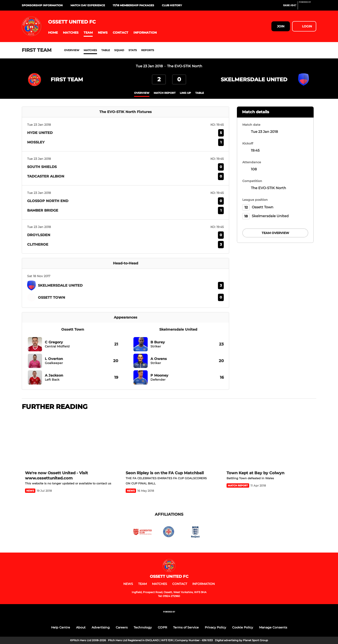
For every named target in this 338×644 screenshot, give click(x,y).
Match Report (165, 93)
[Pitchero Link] (308, 7)
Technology (143, 627)
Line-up (185, 93)
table (200, 93)
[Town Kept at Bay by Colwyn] (270, 441)
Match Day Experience (88, 5)
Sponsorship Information (42, 5)
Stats (133, 50)
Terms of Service (186, 627)
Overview (72, 50)
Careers (122, 627)
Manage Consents (273, 627)
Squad (119, 50)
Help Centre (61, 627)
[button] (53, 33)
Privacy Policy (215, 627)
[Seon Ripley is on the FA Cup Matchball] (169, 441)
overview (142, 93)
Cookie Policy (243, 627)
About (81, 627)
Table (106, 50)
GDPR (162, 627)
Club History (172, 5)
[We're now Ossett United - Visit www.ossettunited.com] (68, 441)
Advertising (101, 627)
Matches (90, 50)
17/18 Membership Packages (133, 5)
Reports (148, 50)
